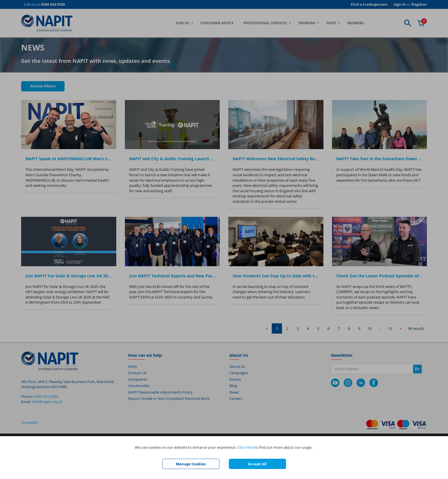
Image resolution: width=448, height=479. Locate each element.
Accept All (257, 464)
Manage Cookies (191, 464)
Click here (245, 447)
